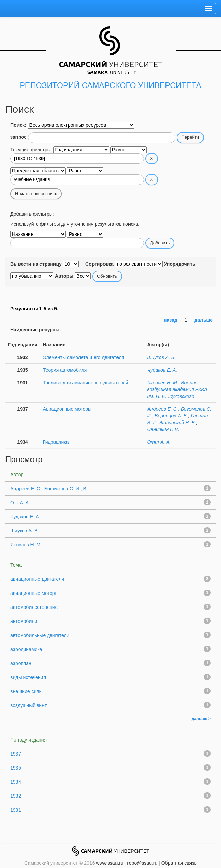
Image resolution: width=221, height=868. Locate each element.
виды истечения (28, 677)
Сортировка (100, 264)
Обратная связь (179, 863)
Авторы (64, 276)
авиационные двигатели (37, 579)
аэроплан (21, 663)
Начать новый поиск (36, 194)
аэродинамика (26, 649)
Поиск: (18, 125)
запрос (19, 137)
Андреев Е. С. (162, 409)
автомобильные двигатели (40, 635)
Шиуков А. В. (161, 357)
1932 (16, 796)
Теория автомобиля (65, 370)
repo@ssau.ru (142, 863)
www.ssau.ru (109, 863)
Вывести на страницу (36, 264)
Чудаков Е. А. (162, 370)
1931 (16, 810)
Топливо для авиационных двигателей (86, 383)
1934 (16, 782)
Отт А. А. (159, 442)
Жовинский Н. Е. (177, 423)
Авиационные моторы (67, 409)
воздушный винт (28, 705)
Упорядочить (180, 264)
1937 (16, 754)
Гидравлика (56, 442)
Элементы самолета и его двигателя (83, 357)
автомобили (24, 621)
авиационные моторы (34, 593)
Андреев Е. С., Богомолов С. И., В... (50, 489)
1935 (16, 768)
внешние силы (26, 691)
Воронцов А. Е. (171, 416)
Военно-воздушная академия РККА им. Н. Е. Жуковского (177, 389)
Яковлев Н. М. (163, 383)
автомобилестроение (34, 607)
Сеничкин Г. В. (163, 429)
